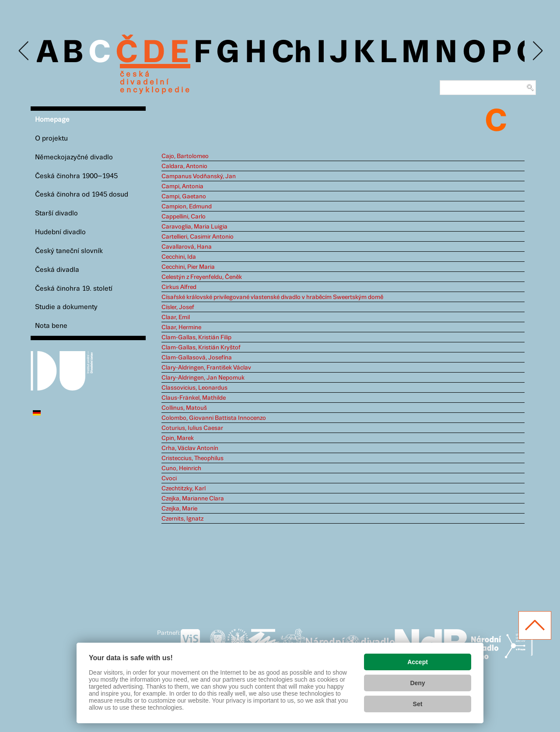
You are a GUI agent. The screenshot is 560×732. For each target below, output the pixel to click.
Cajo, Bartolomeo (185, 156)
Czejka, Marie (179, 509)
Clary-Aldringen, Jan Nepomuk (203, 378)
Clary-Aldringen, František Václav (206, 368)
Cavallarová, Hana (187, 247)
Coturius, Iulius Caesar (192, 428)
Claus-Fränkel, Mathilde (194, 398)
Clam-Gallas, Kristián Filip (196, 338)
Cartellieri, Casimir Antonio (198, 237)
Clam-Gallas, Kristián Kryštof (201, 348)
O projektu (51, 139)
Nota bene (51, 326)
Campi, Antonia (182, 187)
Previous (24, 51)
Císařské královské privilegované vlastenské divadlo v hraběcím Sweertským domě (272, 297)
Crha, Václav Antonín (190, 448)
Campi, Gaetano (184, 197)
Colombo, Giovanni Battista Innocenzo (214, 418)
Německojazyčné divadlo (74, 157)
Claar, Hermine (181, 327)
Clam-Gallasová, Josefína (197, 358)
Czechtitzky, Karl (184, 489)
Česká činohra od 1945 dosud (82, 195)
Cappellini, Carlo (184, 217)
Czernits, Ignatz (182, 519)
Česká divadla (57, 270)
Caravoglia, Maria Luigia (194, 227)
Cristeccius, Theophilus (192, 458)
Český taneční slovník (69, 251)
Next (537, 51)
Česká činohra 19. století (74, 289)
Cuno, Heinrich (181, 468)
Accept (418, 662)
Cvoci (169, 479)
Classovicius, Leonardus (194, 388)
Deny (417, 683)
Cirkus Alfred (179, 287)
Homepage (52, 120)
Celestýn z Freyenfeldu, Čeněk (202, 277)
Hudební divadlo (60, 232)
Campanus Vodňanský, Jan (199, 176)
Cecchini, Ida (179, 257)
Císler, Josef (178, 307)
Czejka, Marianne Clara (193, 499)
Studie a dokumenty (66, 307)
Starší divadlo (56, 213)
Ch (292, 53)
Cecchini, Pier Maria (188, 267)
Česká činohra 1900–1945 (76, 176)
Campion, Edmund (187, 207)
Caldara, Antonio (184, 166)
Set (418, 704)
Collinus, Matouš (184, 408)
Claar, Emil (176, 317)
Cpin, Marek (178, 438)
